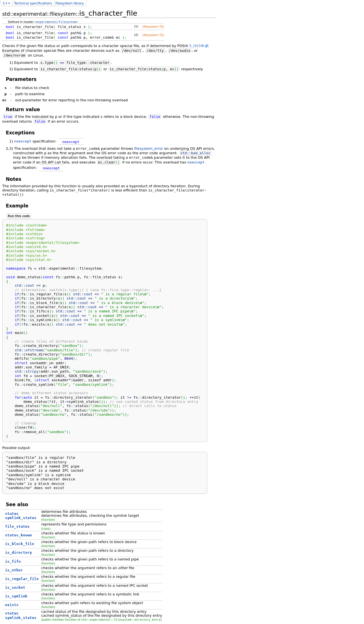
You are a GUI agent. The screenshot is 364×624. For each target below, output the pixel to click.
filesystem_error (149, 149)
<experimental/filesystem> (56, 22)
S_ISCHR (197, 46)
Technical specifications (33, 3)
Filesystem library (70, 3)
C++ (7, 3)
